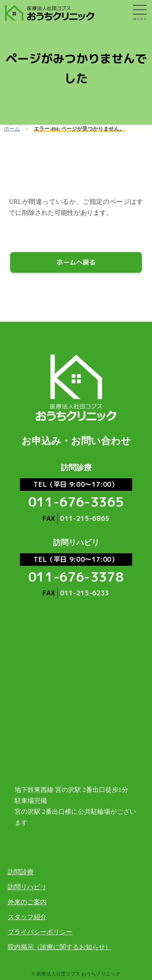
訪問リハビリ (27, 887)
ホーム (12, 129)
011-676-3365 (76, 502)
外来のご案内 (27, 902)
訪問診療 (21, 872)
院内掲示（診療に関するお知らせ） (60, 947)
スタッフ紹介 (27, 917)
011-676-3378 (76, 577)
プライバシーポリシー (40, 932)
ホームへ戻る (76, 262)
